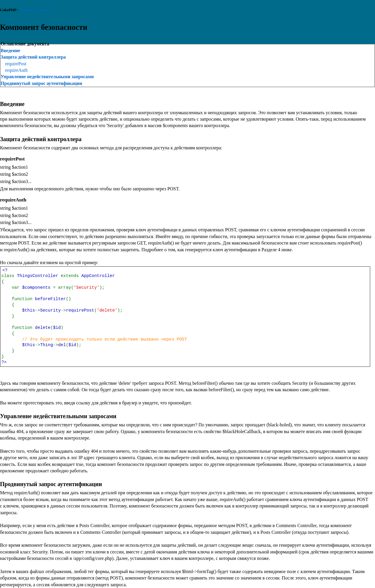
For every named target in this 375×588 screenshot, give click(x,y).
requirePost (16, 64)
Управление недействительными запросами (47, 77)
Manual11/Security (35, 10)
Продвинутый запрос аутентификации (41, 83)
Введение (10, 51)
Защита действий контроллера (33, 57)
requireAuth (16, 70)
